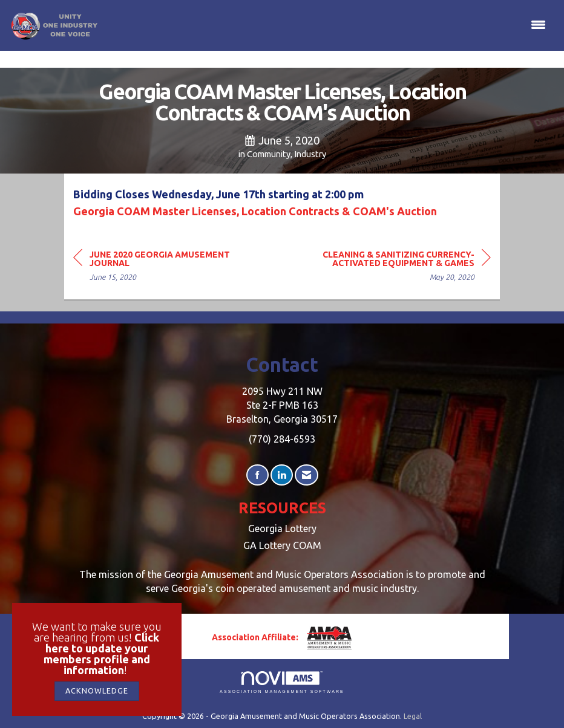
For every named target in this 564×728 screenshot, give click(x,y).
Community (269, 154)
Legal (413, 716)
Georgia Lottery (282, 528)
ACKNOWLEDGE (97, 691)
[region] (400, 268)
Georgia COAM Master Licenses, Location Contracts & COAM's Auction (255, 211)
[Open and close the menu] (326, 25)
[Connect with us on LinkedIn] (282, 475)
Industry (310, 154)
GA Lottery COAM (282, 545)
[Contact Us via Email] (307, 475)
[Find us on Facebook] (257, 475)
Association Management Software (282, 682)
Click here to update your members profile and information (102, 654)
